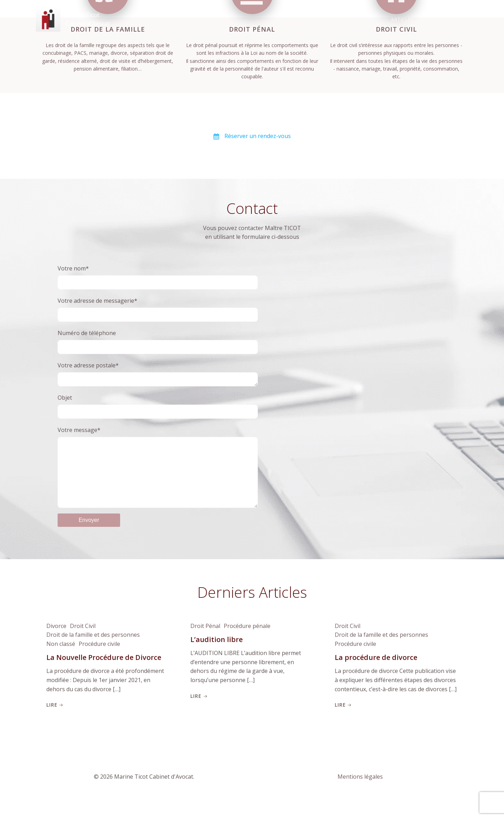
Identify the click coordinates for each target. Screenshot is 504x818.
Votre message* (158, 475)
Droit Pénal (205, 641)
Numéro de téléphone (158, 342)
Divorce (56, 641)
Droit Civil (83, 641)
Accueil (302, 19)
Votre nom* (158, 277)
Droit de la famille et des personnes (93, 650)
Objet (158, 408)
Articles (402, 19)
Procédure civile (99, 659)
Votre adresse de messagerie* (158, 309)
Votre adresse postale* (158, 375)
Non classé (61, 659)
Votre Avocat (352, 19)
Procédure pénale (247, 641)
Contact (446, 19)
